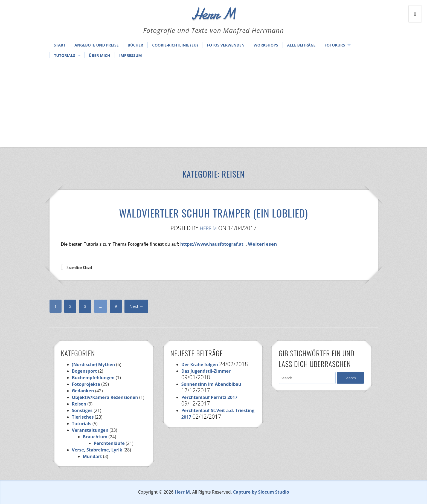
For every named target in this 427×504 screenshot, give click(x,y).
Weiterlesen (263, 244)
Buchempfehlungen (93, 378)
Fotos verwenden (226, 45)
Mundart (92, 456)
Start (60, 45)
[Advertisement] (214, 103)
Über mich (100, 55)
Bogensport (85, 371)
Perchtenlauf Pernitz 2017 (210, 397)
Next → (138, 306)
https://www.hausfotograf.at (212, 244)
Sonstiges (82, 410)
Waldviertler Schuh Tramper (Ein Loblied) (214, 211)
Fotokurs (335, 45)
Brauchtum (95, 437)
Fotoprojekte (86, 384)
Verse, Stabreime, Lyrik (97, 450)
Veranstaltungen (90, 430)
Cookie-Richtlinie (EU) (175, 45)
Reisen (79, 404)
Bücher (136, 45)
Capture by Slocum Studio (261, 492)
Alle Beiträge (301, 45)
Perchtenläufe (109, 443)
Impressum (131, 55)
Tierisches (83, 417)
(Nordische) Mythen (94, 364)
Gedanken (83, 391)
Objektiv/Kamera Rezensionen (105, 397)
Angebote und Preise (96, 45)
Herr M (208, 228)
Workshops (266, 45)
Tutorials (65, 55)
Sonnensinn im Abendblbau (211, 384)
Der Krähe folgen (200, 364)
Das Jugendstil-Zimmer (206, 371)
